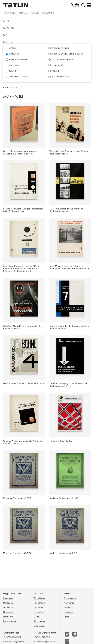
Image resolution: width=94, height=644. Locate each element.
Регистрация (10, 621)
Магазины (8, 603)
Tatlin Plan (38, 608)
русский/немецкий (60, 48)
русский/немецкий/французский (67, 54)
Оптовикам (9, 612)
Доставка (8, 608)
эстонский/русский (61, 77)
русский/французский (62, 60)
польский (14, 65)
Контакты (8, 598)
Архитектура (70, 598)
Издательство (12, 594)
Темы (67, 594)
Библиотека (10, 13)
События (68, 612)
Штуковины (39, 621)
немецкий (48, 13)
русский (13, 71)
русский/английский (19, 77)
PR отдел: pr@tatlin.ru (14, 642)
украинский (57, 65)
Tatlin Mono (39, 603)
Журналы (23, 13)
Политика (8, 617)
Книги (36, 617)
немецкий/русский (18, 60)
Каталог (39, 594)
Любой (12, 48)
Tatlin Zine (39, 612)
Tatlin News (39, 598)
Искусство (69, 603)
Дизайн (67, 608)
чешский (56, 71)
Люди (67, 617)
